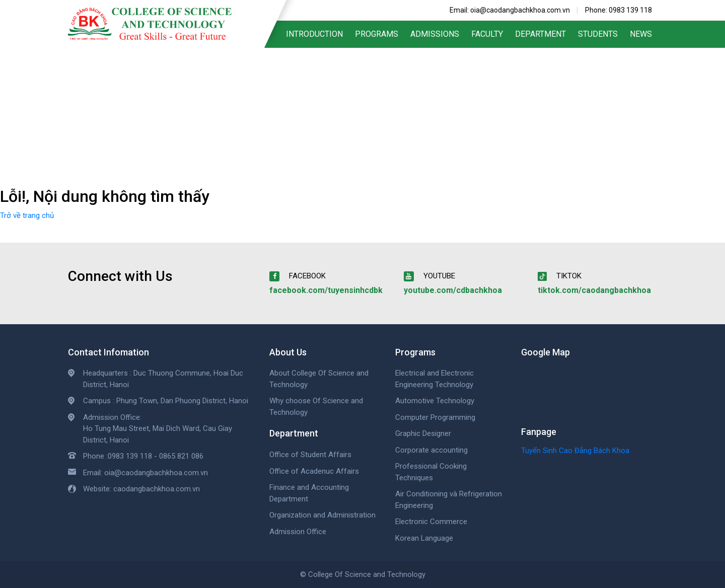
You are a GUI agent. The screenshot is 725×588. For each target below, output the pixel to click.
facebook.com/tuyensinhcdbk (326, 290)
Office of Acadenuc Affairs (314, 471)
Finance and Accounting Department (309, 493)
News (641, 34)
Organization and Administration (322, 515)
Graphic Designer (423, 433)
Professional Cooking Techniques (431, 472)
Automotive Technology (435, 401)
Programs (377, 34)
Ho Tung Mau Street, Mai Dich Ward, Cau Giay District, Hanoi (158, 434)
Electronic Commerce (431, 522)
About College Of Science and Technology (319, 379)
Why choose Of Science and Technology (316, 407)
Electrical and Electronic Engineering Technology (434, 379)
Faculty (487, 34)
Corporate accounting (431, 450)
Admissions (435, 34)
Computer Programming (435, 417)
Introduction (314, 34)
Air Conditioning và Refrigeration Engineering (449, 500)
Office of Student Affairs (310, 455)
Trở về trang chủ (27, 215)
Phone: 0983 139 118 (619, 10)
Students (598, 34)
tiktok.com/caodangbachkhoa (594, 290)
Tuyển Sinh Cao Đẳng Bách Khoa (575, 451)
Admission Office (298, 532)
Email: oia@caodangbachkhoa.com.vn (510, 10)
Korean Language (424, 538)
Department (540, 34)
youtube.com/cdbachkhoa (453, 290)
